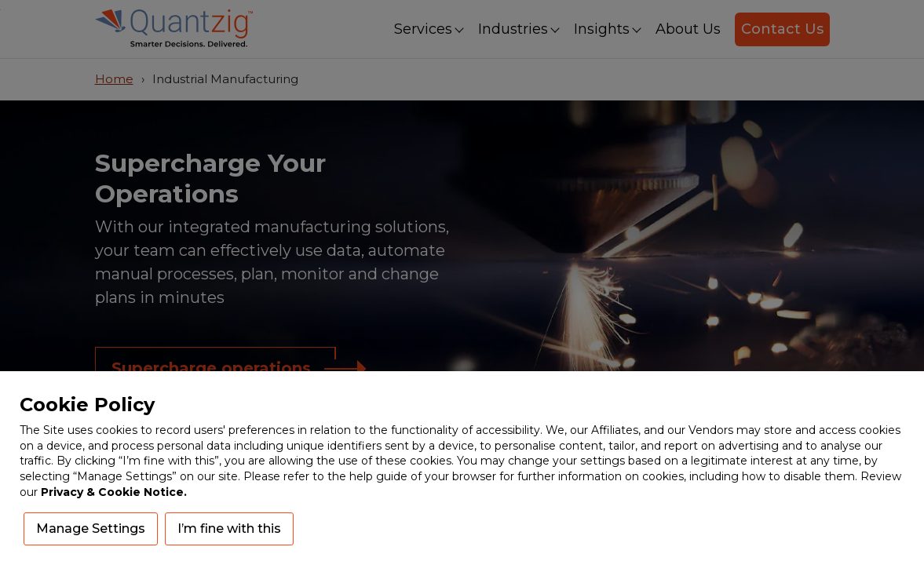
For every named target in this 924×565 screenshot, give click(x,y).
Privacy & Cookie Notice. (114, 492)
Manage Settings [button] (91, 529)
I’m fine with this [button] (229, 529)
